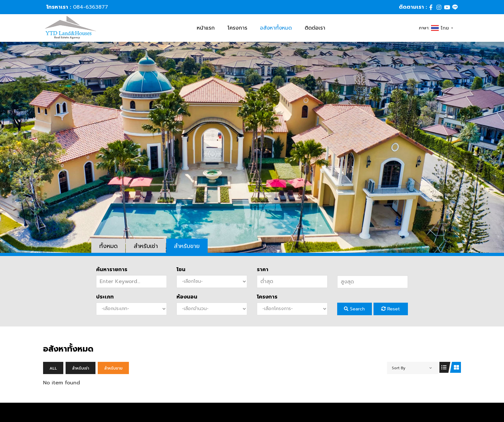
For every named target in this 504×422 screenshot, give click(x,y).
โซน (181, 270)
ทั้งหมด (108, 246)
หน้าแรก (206, 28)
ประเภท (105, 297)
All (53, 368)
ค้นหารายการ (112, 270)
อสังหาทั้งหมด (276, 28)
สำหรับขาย (187, 246)
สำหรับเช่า (146, 246)
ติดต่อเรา (315, 28)
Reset (391, 309)
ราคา (263, 270)
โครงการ (237, 28)
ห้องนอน (187, 297)
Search (354, 309)
